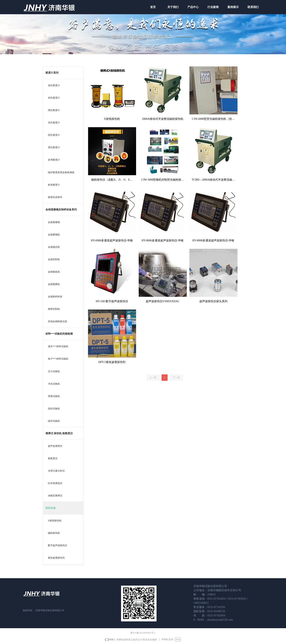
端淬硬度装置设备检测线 (61, 172)
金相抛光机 (54, 247)
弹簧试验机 (54, 396)
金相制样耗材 (55, 297)
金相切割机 (54, 259)
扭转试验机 (54, 409)
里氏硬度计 (54, 147)
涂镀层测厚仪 (55, 496)
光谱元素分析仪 (56, 471)
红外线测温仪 (55, 483)
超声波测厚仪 (55, 446)
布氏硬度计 (54, 98)
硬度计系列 (52, 73)
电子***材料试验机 (58, 359)
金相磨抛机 (54, 235)
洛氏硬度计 (54, 85)
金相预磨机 (54, 284)
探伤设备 (51, 508)
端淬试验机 (54, 421)
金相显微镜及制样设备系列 (61, 209)
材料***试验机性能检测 (59, 334)
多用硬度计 (54, 160)
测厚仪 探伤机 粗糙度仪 (59, 433)
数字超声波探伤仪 (58, 545)
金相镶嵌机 (54, 272)
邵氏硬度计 (54, 135)
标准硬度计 (54, 185)
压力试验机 (54, 371)
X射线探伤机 (55, 521)
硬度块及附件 (55, 197)
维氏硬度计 (54, 110)
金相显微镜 (54, 222)
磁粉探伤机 (54, 533)
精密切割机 (54, 309)
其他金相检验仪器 (58, 321)
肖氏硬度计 (54, 123)
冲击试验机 (54, 384)
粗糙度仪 (53, 458)
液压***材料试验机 (58, 346)
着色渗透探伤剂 (56, 558)
